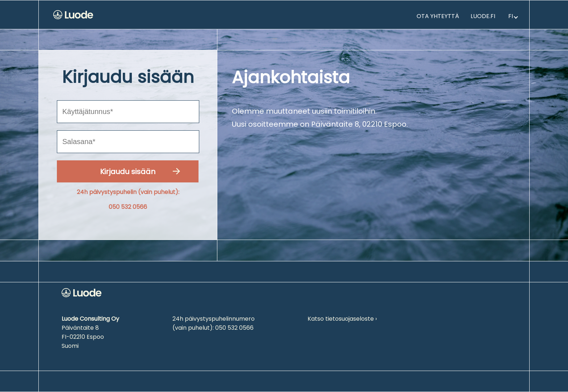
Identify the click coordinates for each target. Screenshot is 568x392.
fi (513, 16)
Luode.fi (483, 16)
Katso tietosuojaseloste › (342, 319)
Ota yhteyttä (438, 16)
